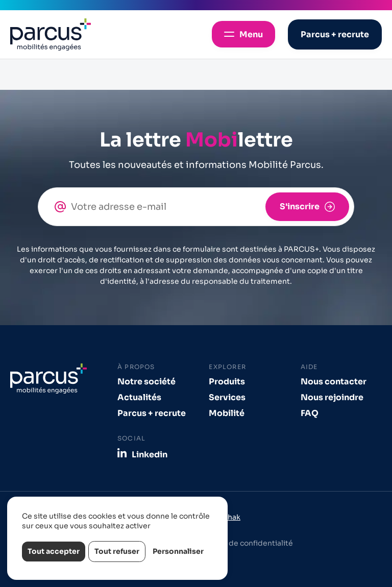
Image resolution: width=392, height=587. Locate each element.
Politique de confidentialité (244, 543)
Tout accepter (54, 551)
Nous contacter (334, 382)
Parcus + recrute (152, 413)
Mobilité (227, 413)
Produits (227, 382)
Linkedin (150, 454)
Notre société (146, 382)
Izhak (231, 517)
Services (227, 397)
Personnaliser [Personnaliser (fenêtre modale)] (178, 551)
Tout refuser (117, 551)
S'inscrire (300, 206)
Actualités (139, 397)
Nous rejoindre (332, 397)
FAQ (310, 413)
